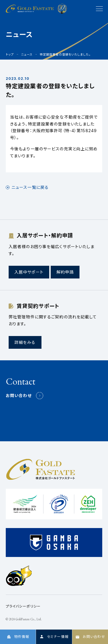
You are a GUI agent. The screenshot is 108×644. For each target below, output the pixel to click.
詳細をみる (25, 342)
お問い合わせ (19, 395)
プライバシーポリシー (23, 606)
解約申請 (65, 272)
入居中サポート (29, 272)
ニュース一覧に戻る (30, 187)
